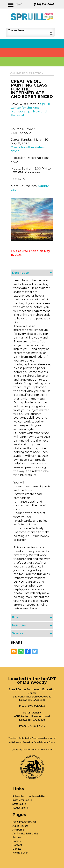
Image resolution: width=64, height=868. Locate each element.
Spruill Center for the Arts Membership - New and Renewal (30, 110)
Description (21, 273)
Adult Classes (20, 826)
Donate (17, 848)
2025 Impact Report (24, 822)
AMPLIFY (18, 829)
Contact (17, 845)
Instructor (19, 625)
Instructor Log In (22, 800)
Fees (15, 617)
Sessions (18, 633)
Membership (20, 852)
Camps (17, 841)
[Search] (51, 34)
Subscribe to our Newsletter (29, 796)
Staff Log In (19, 804)
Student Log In (21, 807)
